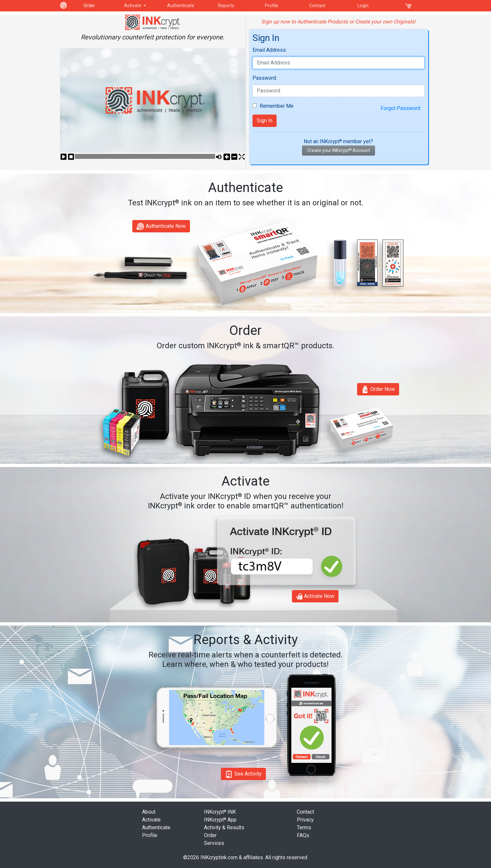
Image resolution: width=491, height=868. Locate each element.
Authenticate (181, 6)
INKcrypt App (220, 820)
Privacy (305, 820)
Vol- (234, 157)
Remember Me (276, 106)
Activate (151, 820)
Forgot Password (400, 108)
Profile (272, 6)
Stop (71, 157)
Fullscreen (242, 157)
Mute (219, 157)
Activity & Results (224, 827)
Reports (226, 6)
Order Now (378, 389)
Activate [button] (133, 6)
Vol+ (226, 157)
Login (363, 6)
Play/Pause (64, 157)
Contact (317, 6)
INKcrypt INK (220, 812)
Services (214, 843)
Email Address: (270, 50)
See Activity (243, 774)
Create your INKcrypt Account (339, 150)
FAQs (303, 835)
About (149, 812)
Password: (265, 78)
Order (89, 6)
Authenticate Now (161, 227)
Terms (304, 827)
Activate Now (315, 596)
